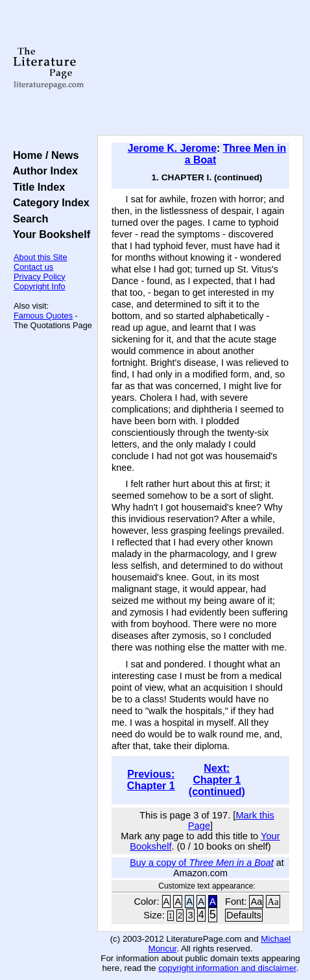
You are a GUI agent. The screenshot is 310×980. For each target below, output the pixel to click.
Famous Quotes (43, 316)
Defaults (244, 915)
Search (28, 219)
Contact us (33, 267)
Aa (256, 902)
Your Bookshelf (49, 234)
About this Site (41, 257)
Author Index (42, 171)
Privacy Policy (40, 277)
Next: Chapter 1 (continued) (217, 780)
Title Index (36, 187)
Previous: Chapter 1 (151, 780)
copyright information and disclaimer (227, 968)
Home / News (43, 155)
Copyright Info (40, 286)
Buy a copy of (202, 863)
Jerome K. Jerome (172, 148)
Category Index (48, 202)
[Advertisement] (200, 68)
